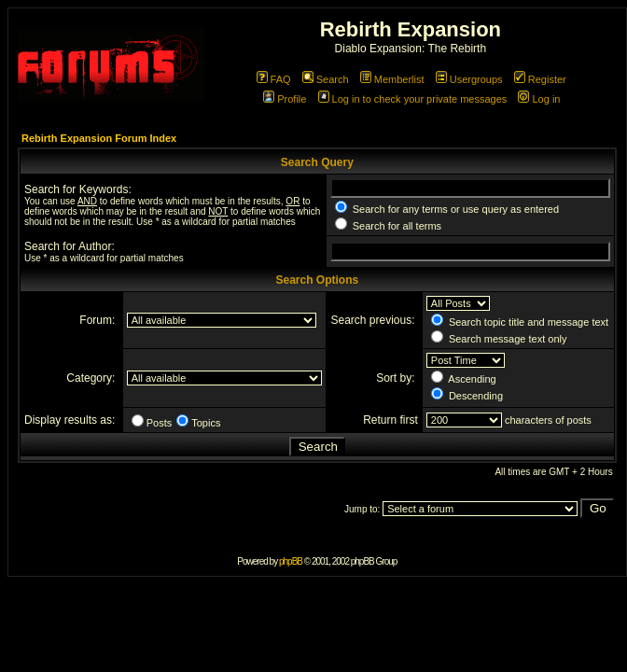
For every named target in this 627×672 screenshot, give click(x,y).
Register (540, 79)
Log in (539, 99)
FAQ (274, 79)
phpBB (291, 561)
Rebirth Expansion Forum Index (99, 138)
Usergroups (469, 79)
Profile (285, 99)
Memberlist (392, 79)
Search (326, 79)
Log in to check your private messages (413, 99)
